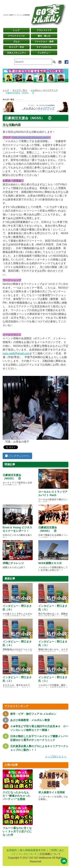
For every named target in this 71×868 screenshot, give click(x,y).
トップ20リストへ (56, 756)
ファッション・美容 (44, 41)
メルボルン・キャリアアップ (44, 90)
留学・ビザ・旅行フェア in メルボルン (33, 714)
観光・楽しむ (44, 36)
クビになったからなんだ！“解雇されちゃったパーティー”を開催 (17, 796)
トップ (6, 90)
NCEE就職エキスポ (50, 563)
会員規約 (12, 850)
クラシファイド (44, 30)
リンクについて (28, 854)
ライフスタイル (44, 47)
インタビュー (44, 53)
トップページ (16, 30)
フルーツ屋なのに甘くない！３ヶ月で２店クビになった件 (17, 831)
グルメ (16, 41)
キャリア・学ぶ (16, 47)
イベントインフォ (16, 36)
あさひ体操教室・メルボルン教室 (30, 720)
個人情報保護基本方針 (33, 850)
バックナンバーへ (17, 456)
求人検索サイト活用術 (52, 792)
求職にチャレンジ (13, 563)
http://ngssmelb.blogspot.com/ (31, 137)
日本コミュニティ (16, 53)
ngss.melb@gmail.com (16, 353)
